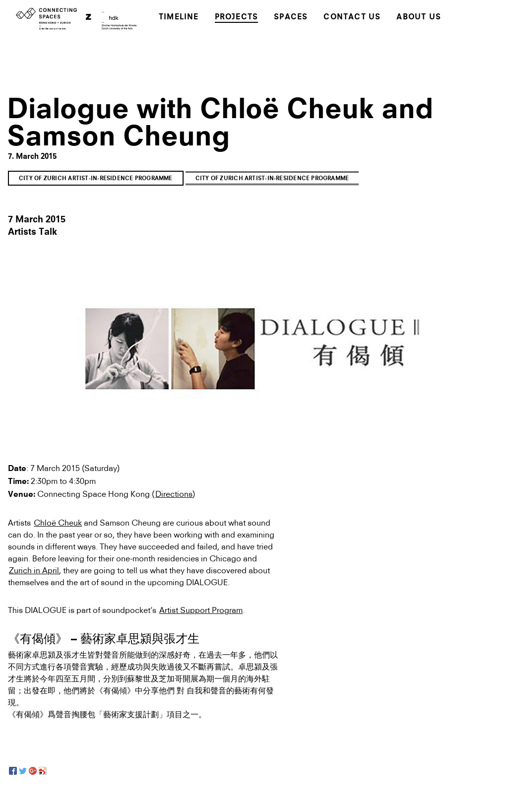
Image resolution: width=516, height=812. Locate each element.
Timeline (179, 18)
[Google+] (33, 771)
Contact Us (352, 18)
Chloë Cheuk (58, 523)
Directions (174, 494)
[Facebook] (13, 771)
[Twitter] (23, 771)
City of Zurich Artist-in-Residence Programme (96, 179)
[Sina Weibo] (43, 771)
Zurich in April (34, 570)
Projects (237, 18)
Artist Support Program (201, 610)
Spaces (291, 18)
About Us (419, 18)
